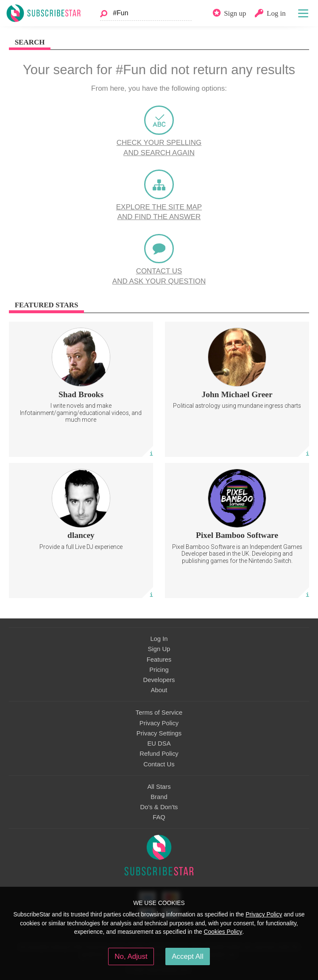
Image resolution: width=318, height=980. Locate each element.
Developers (159, 680)
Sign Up (159, 649)
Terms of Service (159, 713)
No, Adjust (131, 956)
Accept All (188, 956)
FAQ (159, 817)
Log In (159, 639)
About (159, 690)
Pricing (159, 670)
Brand (159, 797)
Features (159, 660)
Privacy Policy (159, 723)
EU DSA (159, 743)
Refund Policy (159, 754)
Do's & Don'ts (159, 807)
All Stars (159, 787)
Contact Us (159, 764)
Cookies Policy (223, 932)
